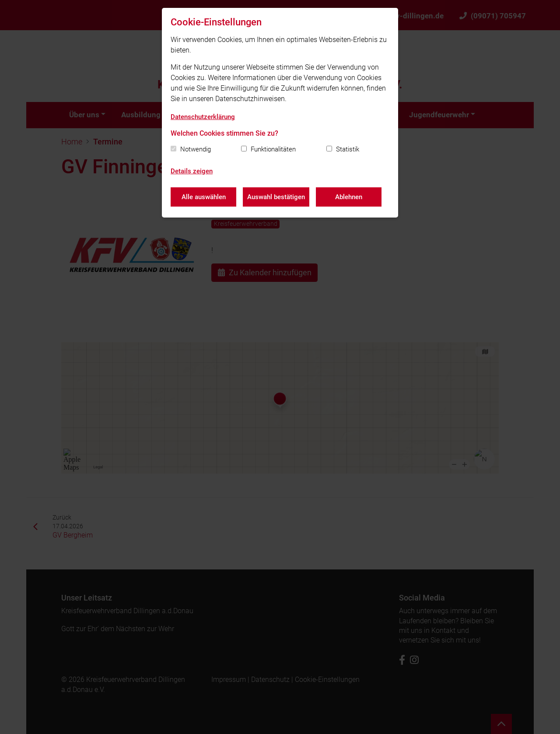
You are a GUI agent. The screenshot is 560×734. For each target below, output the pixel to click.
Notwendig (196, 149)
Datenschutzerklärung (203, 117)
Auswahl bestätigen (276, 197)
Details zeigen (192, 171)
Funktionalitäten (273, 149)
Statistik (348, 149)
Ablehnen (349, 197)
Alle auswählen (204, 197)
